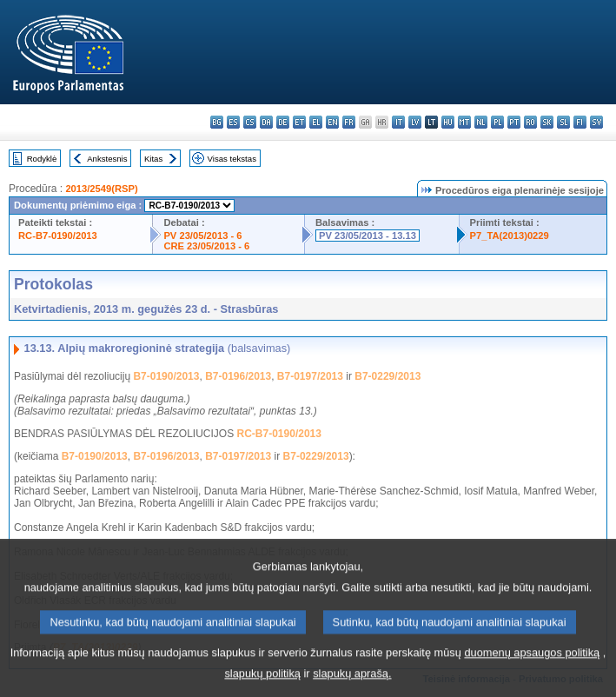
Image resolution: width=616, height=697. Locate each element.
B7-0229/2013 (387, 376)
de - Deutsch (283, 122)
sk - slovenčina (547, 122)
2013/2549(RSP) (101, 189)
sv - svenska (596, 122)
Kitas (153, 159)
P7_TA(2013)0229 (510, 236)
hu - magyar (448, 122)
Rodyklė (42, 159)
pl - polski (497, 122)
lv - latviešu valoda (415, 122)
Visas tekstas (232, 159)
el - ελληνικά (316, 122)
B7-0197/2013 (310, 376)
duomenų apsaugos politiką (532, 666)
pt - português (514, 122)
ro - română (530, 122)
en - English (332, 122)
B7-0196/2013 (238, 376)
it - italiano (398, 122)
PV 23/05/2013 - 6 (202, 236)
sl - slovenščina (563, 122)
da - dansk (266, 122)
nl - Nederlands (481, 122)
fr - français (349, 122)
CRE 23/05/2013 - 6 (206, 246)
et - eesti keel (299, 122)
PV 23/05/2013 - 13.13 (368, 236)
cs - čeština (250, 122)
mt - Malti (464, 122)
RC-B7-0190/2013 (58, 236)
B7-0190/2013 (166, 376)
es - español (233, 122)
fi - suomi (580, 122)
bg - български (217, 122)
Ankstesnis (107, 159)
